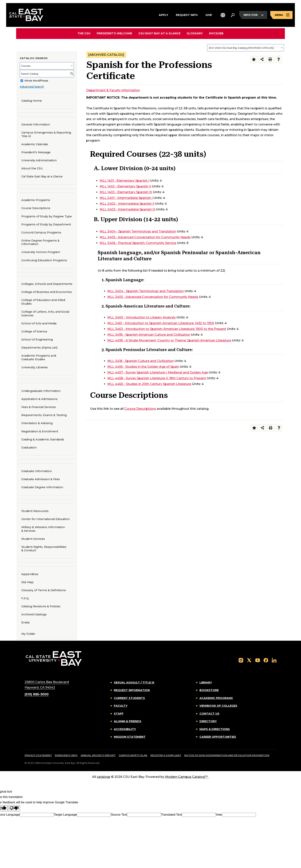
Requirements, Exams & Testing (44, 415)
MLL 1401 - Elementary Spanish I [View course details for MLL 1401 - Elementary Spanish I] (124, 181)
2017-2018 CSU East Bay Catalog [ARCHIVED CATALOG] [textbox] (241, 48)
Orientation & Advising (37, 423)
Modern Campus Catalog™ (187, 777)
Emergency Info (66, 755)
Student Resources (35, 511)
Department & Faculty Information (113, 90)
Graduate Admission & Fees (41, 479)
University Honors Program (39, 252)
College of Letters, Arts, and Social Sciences (44, 314)
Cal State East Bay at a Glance (42, 176)
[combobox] (246, 48)
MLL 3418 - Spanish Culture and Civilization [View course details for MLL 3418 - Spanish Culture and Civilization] (141, 361)
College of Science (33, 331)
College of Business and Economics (45, 292)
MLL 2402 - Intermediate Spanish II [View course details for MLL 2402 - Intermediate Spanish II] (127, 204)
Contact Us (209, 714)
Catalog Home (32, 101)
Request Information (132, 690)
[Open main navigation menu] (281, 15)
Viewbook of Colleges (218, 706)
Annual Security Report (98, 755)
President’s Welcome (115, 33)
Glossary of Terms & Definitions (44, 590)
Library (206, 683)
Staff (119, 714)
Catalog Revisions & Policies (41, 606)
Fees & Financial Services (39, 407)
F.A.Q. (25, 598)
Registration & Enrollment (40, 431)
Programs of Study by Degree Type (47, 216)
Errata (25, 622)
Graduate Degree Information (42, 487)
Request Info (187, 15)
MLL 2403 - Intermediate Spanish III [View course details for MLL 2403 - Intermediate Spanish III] (127, 209)
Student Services (33, 539)
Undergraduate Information (41, 391)
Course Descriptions (36, 208)
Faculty (121, 706)
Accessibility (125, 729)
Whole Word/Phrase (36, 81)
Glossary (195, 33)
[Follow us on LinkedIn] (274, 660)
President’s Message (36, 152)
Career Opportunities (218, 737)
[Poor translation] (14, 808)
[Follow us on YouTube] (258, 660)
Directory (208, 721)
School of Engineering (36, 339)
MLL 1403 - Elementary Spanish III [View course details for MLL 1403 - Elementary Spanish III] (126, 192)
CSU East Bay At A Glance (159, 33)
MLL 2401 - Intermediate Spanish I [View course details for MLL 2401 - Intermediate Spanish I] (126, 198)
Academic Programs (36, 200)
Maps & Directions (215, 729)
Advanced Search (32, 87)
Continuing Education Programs (43, 260)
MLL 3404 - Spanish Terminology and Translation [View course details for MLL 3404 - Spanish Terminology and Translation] (138, 231)
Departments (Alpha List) (39, 348)
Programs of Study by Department (46, 224)
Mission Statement (130, 737)
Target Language (65, 815)
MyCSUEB (216, 33)
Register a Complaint (166, 755)
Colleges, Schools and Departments (47, 284)
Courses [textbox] (26, 66)
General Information (36, 124)
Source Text (119, 815)
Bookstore (209, 690)
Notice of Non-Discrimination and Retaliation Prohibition (227, 755)
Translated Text (172, 815)
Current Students (129, 698)
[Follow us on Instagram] (241, 660)
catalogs (104, 777)
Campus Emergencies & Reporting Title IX (46, 134)
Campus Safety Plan (133, 755)
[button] (223, 15)
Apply (163, 15)
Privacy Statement (38, 755)
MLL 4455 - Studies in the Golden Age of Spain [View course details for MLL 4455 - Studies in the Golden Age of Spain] (143, 367)
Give (209, 15)
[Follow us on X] (249, 660)
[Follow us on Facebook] (266, 660)
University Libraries (33, 367)
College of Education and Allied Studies (42, 302)
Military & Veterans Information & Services (43, 529)
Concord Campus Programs (40, 232)
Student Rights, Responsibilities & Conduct (44, 549)
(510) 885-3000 (37, 694)
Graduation (29, 448)
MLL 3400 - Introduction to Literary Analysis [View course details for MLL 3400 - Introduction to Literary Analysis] (141, 317)
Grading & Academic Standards (43, 439)
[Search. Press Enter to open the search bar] (233, 15)
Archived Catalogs (34, 614)
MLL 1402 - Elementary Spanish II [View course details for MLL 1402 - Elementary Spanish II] (125, 186)
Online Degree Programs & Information (40, 242)
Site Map (27, 582)
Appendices (30, 574)
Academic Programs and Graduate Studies (39, 357)
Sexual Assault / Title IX (134, 683)
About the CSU (32, 168)
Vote (219, 815)
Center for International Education (44, 519)
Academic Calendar (35, 144)
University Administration (39, 160)
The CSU (84, 33)
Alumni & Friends (128, 721)
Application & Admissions (39, 399)
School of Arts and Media (38, 323)
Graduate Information (37, 471)
